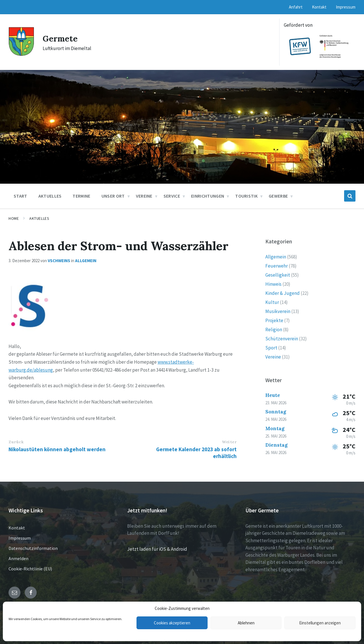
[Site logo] (21, 54)
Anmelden (18, 558)
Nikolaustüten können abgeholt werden (57, 449)
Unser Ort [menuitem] (113, 196)
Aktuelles (39, 218)
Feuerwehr (277, 266)
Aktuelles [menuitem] (50, 196)
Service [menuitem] (172, 196)
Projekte (274, 320)
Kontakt (17, 528)
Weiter (229, 442)
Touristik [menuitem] (246, 196)
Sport (271, 348)
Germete (61, 38)
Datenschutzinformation (33, 548)
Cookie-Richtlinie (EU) (30, 569)
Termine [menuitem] (81, 196)
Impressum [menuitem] (346, 7)
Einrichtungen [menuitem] (208, 196)
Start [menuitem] (20, 196)
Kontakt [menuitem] (319, 7)
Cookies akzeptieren (172, 623)
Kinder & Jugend (283, 293)
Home (14, 218)
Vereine (273, 357)
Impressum (20, 538)
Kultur (272, 302)
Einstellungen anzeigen (320, 623)
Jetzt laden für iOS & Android (157, 549)
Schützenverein (282, 339)
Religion (274, 330)
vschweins (59, 261)
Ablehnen (246, 623)
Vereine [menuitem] (144, 196)
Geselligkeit (278, 275)
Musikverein (278, 311)
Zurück (16, 442)
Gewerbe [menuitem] (278, 196)
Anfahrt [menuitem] (296, 7)
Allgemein (86, 261)
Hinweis (273, 284)
